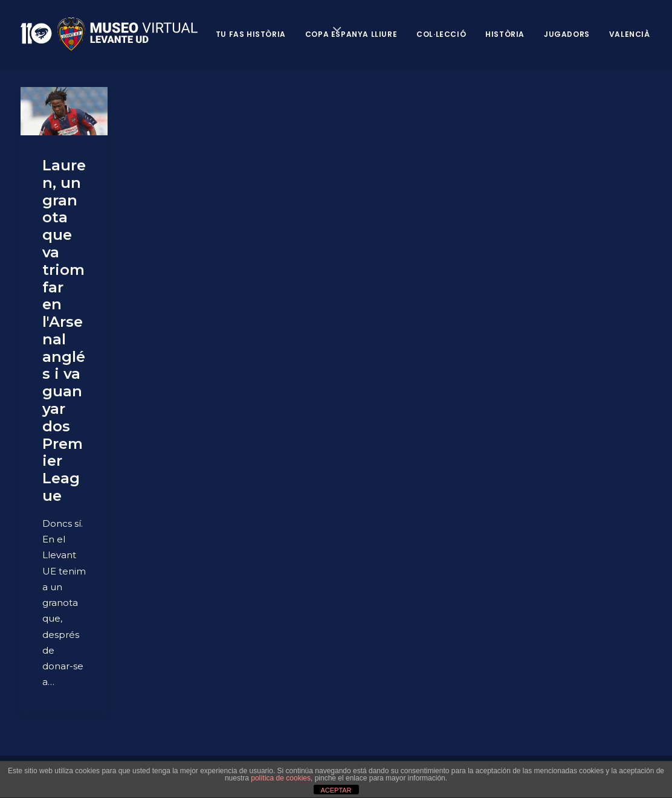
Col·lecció (441, 34)
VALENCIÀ (630, 34)
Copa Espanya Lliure (351, 34)
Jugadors (567, 34)
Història (505, 34)
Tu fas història (251, 34)
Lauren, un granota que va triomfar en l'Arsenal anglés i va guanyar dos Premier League (64, 330)
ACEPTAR (336, 790)
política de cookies (281, 778)
